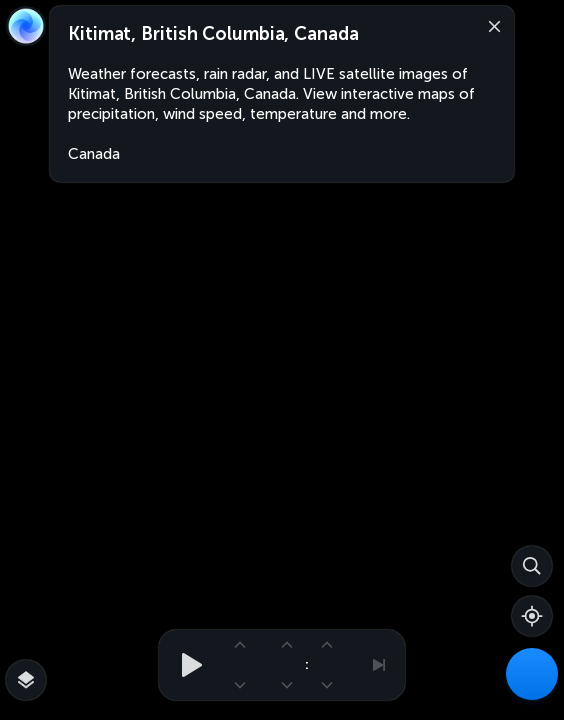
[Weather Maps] (532, 674)
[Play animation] (186, 665)
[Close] (490, 25)
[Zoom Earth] (26, 26)
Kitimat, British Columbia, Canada (213, 34)
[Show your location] (532, 616)
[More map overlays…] (26, 680)
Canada (94, 154)
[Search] (532, 566)
